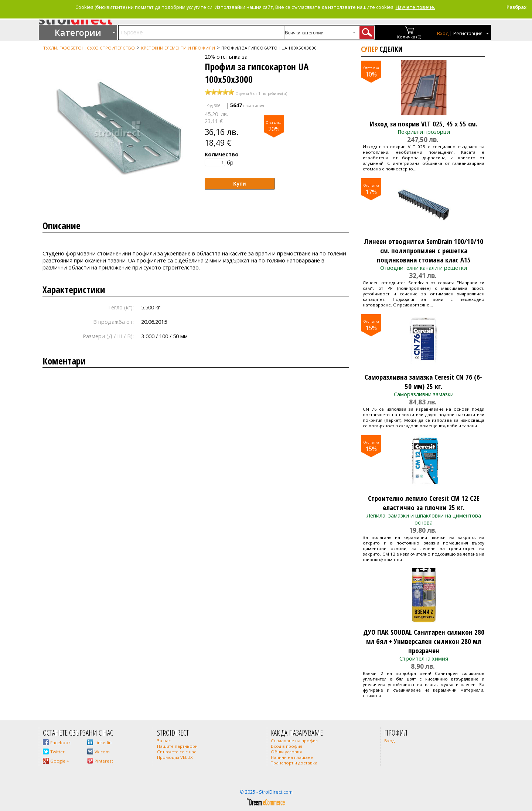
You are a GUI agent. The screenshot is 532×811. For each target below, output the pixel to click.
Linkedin (103, 742)
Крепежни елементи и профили (178, 48)
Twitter (57, 752)
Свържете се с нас (177, 752)
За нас (164, 741)
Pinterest (104, 761)
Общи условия (286, 752)
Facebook (60, 742)
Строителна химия (424, 659)
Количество (222, 154)
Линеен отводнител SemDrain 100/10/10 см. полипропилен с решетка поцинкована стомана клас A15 (424, 250)
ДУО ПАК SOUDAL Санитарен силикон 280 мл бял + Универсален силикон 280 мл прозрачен (424, 641)
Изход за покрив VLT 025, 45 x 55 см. (424, 124)
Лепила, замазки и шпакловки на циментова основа (424, 519)
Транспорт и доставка (294, 763)
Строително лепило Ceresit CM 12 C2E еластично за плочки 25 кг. (424, 503)
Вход (443, 33)
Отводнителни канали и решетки (424, 268)
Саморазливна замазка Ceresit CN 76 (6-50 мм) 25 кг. (424, 381)
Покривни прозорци (424, 132)
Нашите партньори (177, 746)
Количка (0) (409, 37)
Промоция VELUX (175, 757)
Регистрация (468, 33)
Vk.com (102, 752)
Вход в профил (287, 746)
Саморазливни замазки (424, 394)
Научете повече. (415, 7)
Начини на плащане (292, 757)
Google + (60, 761)
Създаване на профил (294, 741)
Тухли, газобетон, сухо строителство (89, 48)
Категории (78, 33)
